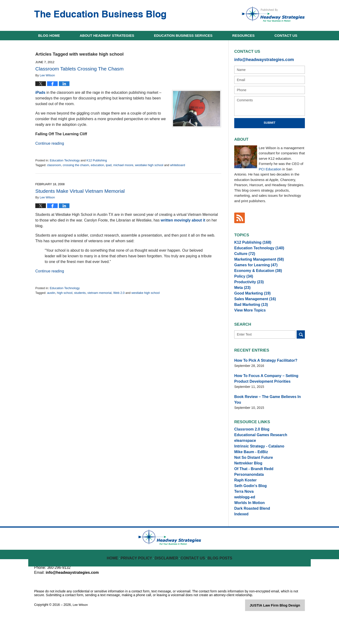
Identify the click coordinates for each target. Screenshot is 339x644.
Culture (243, 256)
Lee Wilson (81, 633)
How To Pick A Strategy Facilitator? (262, 376)
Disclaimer (167, 583)
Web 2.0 (119, 293)
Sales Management (252, 312)
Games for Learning (253, 270)
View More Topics (248, 325)
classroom (54, 165)
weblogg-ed (243, 521)
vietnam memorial (99, 293)
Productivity (247, 291)
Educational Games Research (257, 444)
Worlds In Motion (248, 528)
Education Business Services (183, 35)
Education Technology (65, 160)
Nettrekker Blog (246, 479)
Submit (270, 122)
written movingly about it (183, 220)
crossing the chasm (76, 165)
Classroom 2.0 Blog (250, 437)
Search (301, 350)
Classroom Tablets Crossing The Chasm (79, 69)
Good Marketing (250, 304)
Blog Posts (220, 583)
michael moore (123, 165)
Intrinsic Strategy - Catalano (256, 458)
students (80, 293)
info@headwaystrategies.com (259, 59)
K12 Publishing (97, 160)
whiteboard (178, 165)
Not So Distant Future (251, 472)
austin (51, 293)
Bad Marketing (249, 318)
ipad (109, 165)
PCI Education (270, 168)
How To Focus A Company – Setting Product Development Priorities (269, 393)
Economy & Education (255, 277)
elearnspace (244, 451)
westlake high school (149, 165)
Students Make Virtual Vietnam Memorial (80, 191)
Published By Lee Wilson (273, 14)
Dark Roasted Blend (250, 534)
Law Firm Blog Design (282, 633)
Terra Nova (243, 514)
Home (49, 35)
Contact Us (193, 583)
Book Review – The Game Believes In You (267, 410)
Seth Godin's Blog (248, 507)
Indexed (240, 541)
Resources (244, 35)
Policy (242, 284)
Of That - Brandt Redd (251, 486)
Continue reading (50, 143)
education (97, 165)
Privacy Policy (139, 583)
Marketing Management (256, 263)
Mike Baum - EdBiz (249, 465)
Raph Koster (244, 500)
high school (65, 293)
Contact (286, 35)
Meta (241, 298)
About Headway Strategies (107, 35)
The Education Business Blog (100, 15)
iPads (40, 92)
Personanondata (247, 493)
